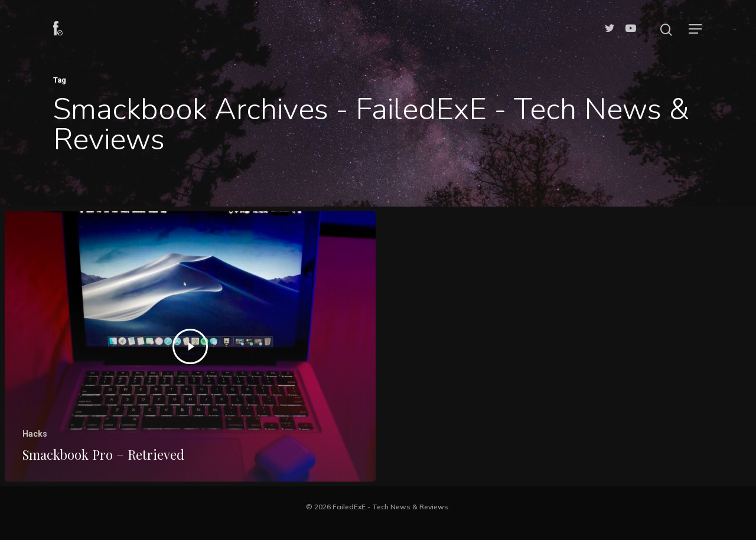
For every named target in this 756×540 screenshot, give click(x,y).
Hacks (35, 434)
